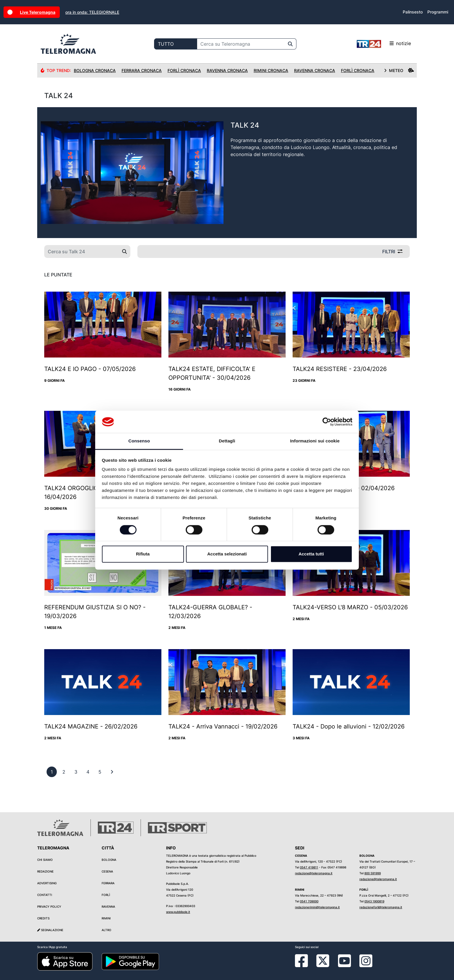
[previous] (52, 772)
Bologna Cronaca (95, 70)
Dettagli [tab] (227, 441)
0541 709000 (309, 901)
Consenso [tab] (139, 441)
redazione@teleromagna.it (314, 873)
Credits (43, 918)
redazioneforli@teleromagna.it (381, 907)
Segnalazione (50, 930)
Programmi (438, 12)
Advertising (47, 883)
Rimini (106, 918)
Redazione (45, 871)
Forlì (106, 895)
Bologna (109, 860)
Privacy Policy (49, 907)
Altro (106, 930)
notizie (384, 44)
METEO (399, 70)
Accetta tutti (311, 554)
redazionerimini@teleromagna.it (317, 907)
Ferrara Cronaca (142, 70)
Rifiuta (143, 554)
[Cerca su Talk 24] (82, 252)
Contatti (45, 895)
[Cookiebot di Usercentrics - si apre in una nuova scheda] (327, 422)
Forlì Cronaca (184, 70)
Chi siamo (45, 860)
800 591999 (373, 873)
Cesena (107, 871)
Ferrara (108, 883)
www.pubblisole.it (178, 912)
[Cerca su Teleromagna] (241, 44)
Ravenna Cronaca (227, 70)
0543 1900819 (374, 901)
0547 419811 (309, 867)
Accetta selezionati (227, 554)
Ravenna (108, 907)
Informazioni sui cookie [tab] (315, 441)
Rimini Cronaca (271, 70)
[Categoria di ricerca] (176, 44)
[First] (112, 772)
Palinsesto (413, 12)
